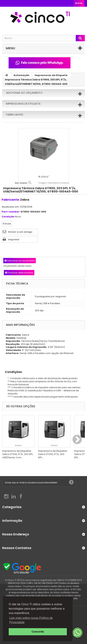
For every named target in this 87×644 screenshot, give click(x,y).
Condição (8, 217)
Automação (22, 75)
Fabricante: (11, 200)
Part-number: (11, 212)
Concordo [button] (38, 632)
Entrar (79, 3)
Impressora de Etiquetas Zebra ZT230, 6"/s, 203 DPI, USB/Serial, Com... (18, 454)
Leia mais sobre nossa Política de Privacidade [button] (31, 620)
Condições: (12, 372)
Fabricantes (15, 115)
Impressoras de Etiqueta (51, 75)
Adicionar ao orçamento (24, 93)
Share (7, 224)
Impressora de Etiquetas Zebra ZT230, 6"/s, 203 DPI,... (53, 454)
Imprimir (14, 239)
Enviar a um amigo (20, 232)
